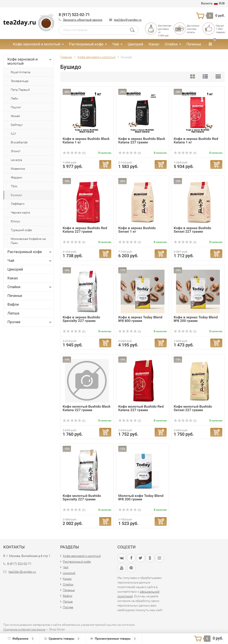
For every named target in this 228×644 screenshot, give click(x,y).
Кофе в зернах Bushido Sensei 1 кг (137, 230)
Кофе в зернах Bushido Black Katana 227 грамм (142, 140)
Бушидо (16, 195)
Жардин (16, 177)
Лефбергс (18, 204)
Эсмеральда (20, 81)
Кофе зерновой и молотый (37, 44)
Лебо (14, 98)
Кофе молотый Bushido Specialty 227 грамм (82, 497)
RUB (213, 3)
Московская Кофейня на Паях (28, 241)
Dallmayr (17, 125)
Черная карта (20, 212)
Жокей (15, 116)
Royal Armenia (21, 72)
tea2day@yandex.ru (128, 20)
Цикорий (135, 44)
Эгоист (16, 151)
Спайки (171, 44)
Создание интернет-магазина (24, 629)
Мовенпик (18, 169)
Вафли (13, 304)
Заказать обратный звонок (83, 20)
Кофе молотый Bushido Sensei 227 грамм (193, 408)
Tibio (14, 186)
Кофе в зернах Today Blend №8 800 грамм (140, 319)
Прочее (30, 322)
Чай (116, 44)
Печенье (194, 44)
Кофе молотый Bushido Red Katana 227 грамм (141, 408)
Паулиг (16, 107)
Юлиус (15, 221)
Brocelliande (19, 142)
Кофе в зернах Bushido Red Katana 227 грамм (85, 230)
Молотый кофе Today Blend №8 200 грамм (141, 497)
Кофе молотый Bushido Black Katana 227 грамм (87, 408)
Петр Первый (20, 90)
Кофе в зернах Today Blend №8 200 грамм (196, 319)
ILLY (13, 134)
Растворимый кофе (86, 44)
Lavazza (16, 160)
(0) (74, 153)
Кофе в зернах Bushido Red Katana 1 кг (196, 140)
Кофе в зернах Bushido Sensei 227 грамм (192, 230)
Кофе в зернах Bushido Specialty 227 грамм (81, 319)
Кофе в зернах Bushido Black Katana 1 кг (86, 140)
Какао (154, 44)
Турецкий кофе (21, 230)
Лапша (13, 313)
